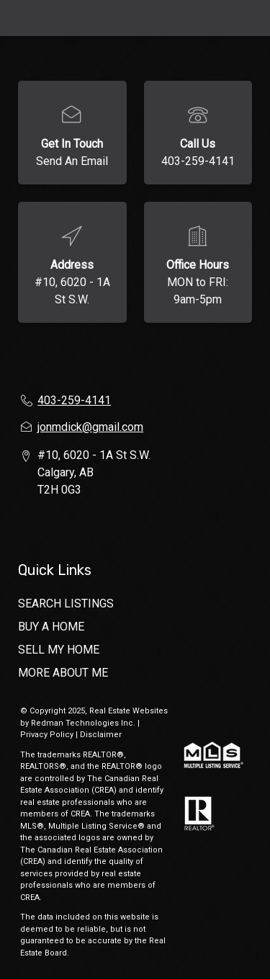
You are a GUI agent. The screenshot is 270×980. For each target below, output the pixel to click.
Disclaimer (101, 735)
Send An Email (72, 161)
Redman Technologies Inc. (84, 723)
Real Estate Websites (129, 711)
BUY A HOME (51, 627)
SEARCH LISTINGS (66, 603)
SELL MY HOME (59, 650)
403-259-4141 (198, 161)
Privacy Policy (47, 735)
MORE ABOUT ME (63, 673)
